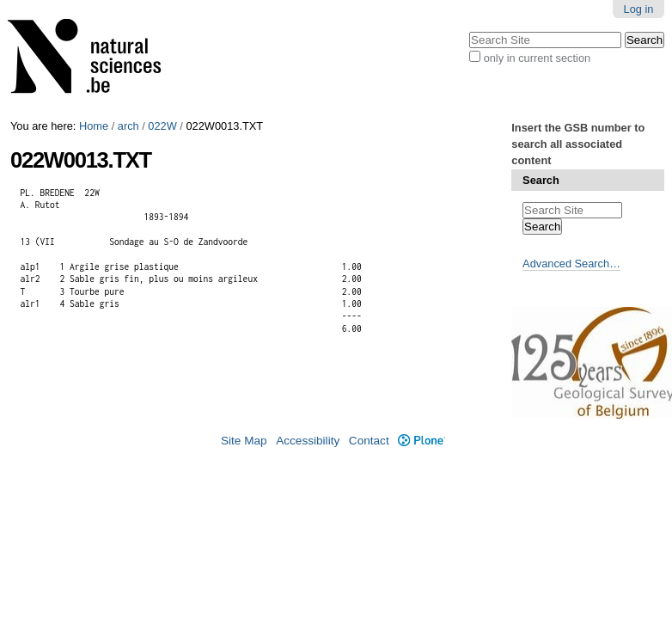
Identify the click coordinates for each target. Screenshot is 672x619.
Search (541, 180)
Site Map (244, 441)
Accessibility (308, 441)
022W (162, 126)
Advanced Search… (571, 264)
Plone (422, 441)
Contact (369, 441)
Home (94, 126)
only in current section (537, 58)
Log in (639, 9)
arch (128, 126)
